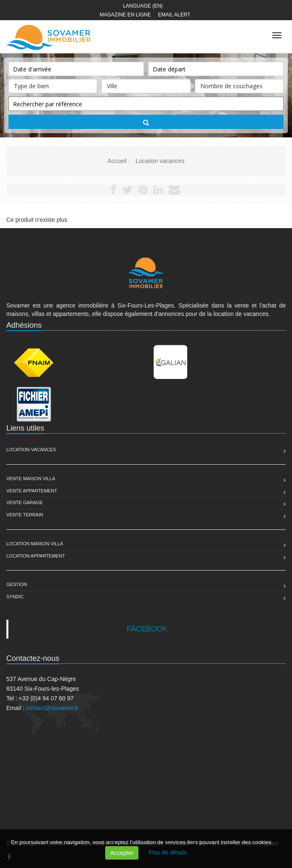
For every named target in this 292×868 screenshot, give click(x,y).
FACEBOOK (147, 629)
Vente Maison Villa (31, 479)
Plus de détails (168, 852)
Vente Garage (25, 502)
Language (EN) (143, 6)
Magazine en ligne (125, 15)
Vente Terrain (25, 515)
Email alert (174, 15)
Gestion (17, 584)
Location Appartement (36, 556)
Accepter (122, 853)
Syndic (15, 597)
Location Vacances (31, 450)
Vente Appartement (32, 491)
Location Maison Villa (35, 544)
